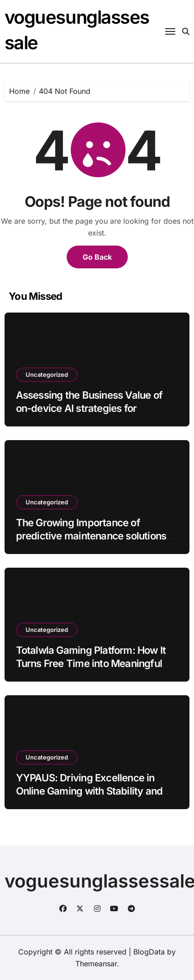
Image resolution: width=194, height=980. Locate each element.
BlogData (149, 952)
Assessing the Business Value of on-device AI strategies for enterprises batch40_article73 (89, 408)
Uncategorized (47, 375)
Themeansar (96, 964)
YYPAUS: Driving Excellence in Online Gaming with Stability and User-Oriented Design (89, 791)
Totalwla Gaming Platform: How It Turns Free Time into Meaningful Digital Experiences (91, 663)
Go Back (97, 257)
